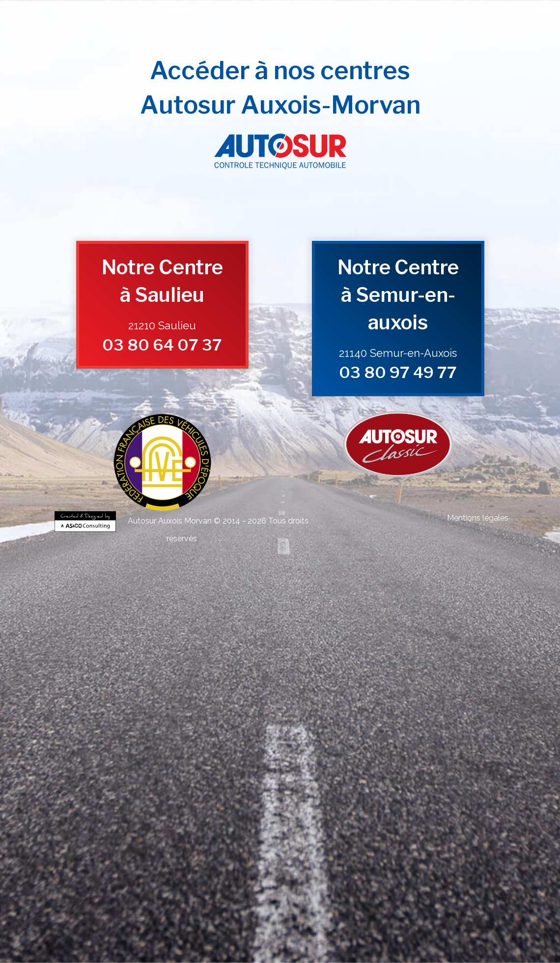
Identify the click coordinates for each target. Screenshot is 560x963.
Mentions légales (478, 518)
